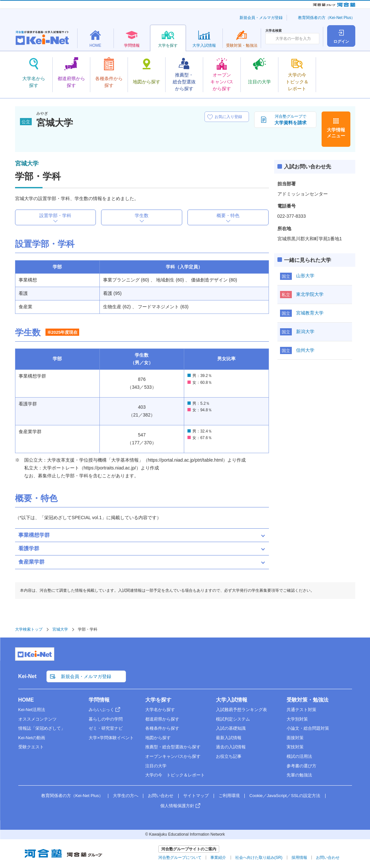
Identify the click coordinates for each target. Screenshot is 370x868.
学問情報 (99, 700)
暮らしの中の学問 (106, 719)
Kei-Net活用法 (32, 710)
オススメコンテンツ (37, 719)
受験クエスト (31, 747)
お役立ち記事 (229, 756)
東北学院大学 (310, 294)
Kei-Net (27, 676)
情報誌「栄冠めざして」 (42, 728)
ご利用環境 (229, 796)
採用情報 (299, 858)
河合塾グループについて (180, 858)
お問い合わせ (161, 796)
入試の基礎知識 (231, 728)
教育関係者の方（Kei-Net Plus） (327, 18)
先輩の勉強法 (299, 775)
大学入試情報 (232, 700)
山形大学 (305, 276)
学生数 (142, 215)
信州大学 (305, 350)
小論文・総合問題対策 (308, 728)
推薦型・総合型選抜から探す (173, 747)
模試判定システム (233, 719)
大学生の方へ (126, 796)
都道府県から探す (162, 719)
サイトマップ (196, 796)
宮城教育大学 (310, 313)
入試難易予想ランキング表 (241, 710)
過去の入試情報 (231, 747)
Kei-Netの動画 (32, 738)
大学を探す (158, 700)
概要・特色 (228, 215)
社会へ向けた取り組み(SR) (259, 858)
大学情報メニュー (336, 133)
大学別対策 (297, 719)
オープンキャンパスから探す (173, 756)
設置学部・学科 (55, 215)
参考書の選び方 (301, 766)
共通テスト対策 (301, 710)
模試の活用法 (299, 756)
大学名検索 (273, 31)
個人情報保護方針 (177, 806)
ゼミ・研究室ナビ (106, 728)
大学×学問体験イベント (111, 738)
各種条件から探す (162, 728)
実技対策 (295, 747)
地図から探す (158, 738)
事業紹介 (218, 858)
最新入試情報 (229, 738)
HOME (26, 700)
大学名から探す (160, 710)
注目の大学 (156, 766)
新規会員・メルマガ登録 (261, 18)
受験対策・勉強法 (308, 700)
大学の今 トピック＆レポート (175, 775)
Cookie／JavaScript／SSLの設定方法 (285, 796)
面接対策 (295, 738)
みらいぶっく (101, 710)
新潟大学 (305, 332)
